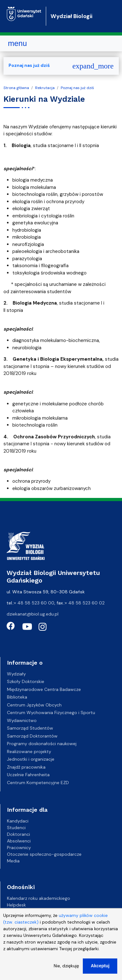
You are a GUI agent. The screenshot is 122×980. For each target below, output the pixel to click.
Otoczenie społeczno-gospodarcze (44, 854)
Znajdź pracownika (26, 767)
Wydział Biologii (71, 16)
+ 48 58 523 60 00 (34, 603)
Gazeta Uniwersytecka (30, 912)
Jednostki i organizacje (31, 759)
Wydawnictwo (22, 720)
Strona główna (16, 88)
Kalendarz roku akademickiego (39, 898)
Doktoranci (18, 834)
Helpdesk (16, 905)
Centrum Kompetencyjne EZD (38, 783)
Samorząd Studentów (30, 728)
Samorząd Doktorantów (32, 736)
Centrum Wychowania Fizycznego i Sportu (51, 712)
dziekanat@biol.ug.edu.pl (33, 614)
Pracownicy (19, 848)
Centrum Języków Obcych (34, 705)
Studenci (16, 828)
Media (13, 861)
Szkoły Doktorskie (26, 681)
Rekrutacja (45, 88)
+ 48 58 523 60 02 (85, 603)
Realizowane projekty (29, 751)
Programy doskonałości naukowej (42, 744)
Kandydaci (18, 821)
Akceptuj (100, 971)
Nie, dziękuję (66, 971)
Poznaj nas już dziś (77, 88)
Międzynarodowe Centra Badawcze (44, 689)
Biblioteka (17, 697)
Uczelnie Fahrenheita (28, 775)
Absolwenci (19, 841)
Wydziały (16, 674)
